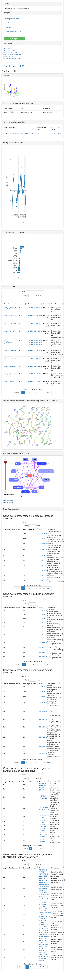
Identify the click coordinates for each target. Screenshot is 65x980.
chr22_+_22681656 (10, 351)
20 (44, 393)
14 (44, 763)
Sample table (9, 23)
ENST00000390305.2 (35, 308)
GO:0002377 (43, 539)
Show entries (33, 295)
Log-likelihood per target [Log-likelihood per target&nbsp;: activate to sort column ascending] (12, 530)
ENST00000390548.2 (35, 341)
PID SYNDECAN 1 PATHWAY (44, 834)
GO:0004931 (43, 737)
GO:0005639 (43, 635)
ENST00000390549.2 (35, 343)
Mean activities (9, 27)
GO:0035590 (43, 566)
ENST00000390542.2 (35, 345)
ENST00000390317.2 (35, 358)
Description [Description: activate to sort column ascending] (51, 530)
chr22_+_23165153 (10, 358)
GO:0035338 (43, 576)
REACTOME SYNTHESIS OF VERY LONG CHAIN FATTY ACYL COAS (44, 896)
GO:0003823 (43, 687)
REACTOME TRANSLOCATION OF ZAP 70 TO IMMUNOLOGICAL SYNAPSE (45, 914)
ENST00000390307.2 (35, 331)
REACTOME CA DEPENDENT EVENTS (44, 888)
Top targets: (8, 287)
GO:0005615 (43, 611)
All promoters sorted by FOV (14, 31)
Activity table (7, 49)
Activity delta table (9, 51)
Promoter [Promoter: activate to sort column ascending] (7, 304)
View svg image (8, 500)
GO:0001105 (43, 753)
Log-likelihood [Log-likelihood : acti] (21, 302)
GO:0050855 (43, 544)
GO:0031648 (43, 581)
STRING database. (51, 401)
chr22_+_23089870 (10, 323)
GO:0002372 (43, 556)
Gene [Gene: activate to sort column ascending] (45, 304)
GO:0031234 (43, 648)
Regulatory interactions (11, 53)
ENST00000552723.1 (35, 374)
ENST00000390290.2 (35, 316)
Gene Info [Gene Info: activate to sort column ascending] (55, 304)
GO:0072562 (43, 619)
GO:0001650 (43, 623)
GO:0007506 (43, 571)
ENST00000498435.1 (35, 382)
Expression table (9, 57)
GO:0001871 (43, 727)
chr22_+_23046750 (10, 331)
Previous (18, 393)
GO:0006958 (43, 534)
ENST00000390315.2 (35, 366)
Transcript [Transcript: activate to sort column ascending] (32, 304)
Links (12, 113)
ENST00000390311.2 (35, 323)
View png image (8, 502)
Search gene (14, 39)
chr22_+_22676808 (10, 316)
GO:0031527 (43, 627)
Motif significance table (12, 19)
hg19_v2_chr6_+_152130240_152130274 (22, 133)
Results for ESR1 (13, 66)
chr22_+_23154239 (10, 366)
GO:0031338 (43, 561)
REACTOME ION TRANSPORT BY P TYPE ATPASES (45, 934)
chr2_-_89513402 (9, 382)
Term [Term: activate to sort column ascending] (41, 530)
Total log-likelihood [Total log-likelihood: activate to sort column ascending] (29, 530)
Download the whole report (12, 59)
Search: (32, 292)
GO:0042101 (43, 643)
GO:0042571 (43, 615)
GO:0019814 (43, 653)
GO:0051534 (43, 550)
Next (49, 393)
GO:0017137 (43, 697)
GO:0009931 (43, 712)
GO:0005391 (43, 746)
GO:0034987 (43, 692)
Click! (59, 133)
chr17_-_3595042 (9, 374)
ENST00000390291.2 (35, 351)
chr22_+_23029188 (10, 308)
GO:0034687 (43, 657)
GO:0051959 (43, 720)
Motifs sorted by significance (12, 55)
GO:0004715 (43, 703)
